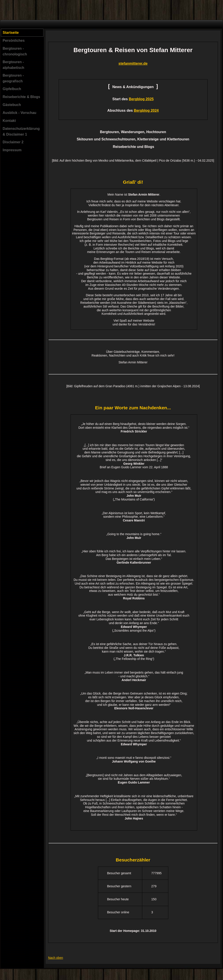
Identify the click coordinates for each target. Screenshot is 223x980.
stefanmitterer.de (133, 63)
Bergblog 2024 (146, 110)
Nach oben (56, 958)
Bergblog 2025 (141, 99)
